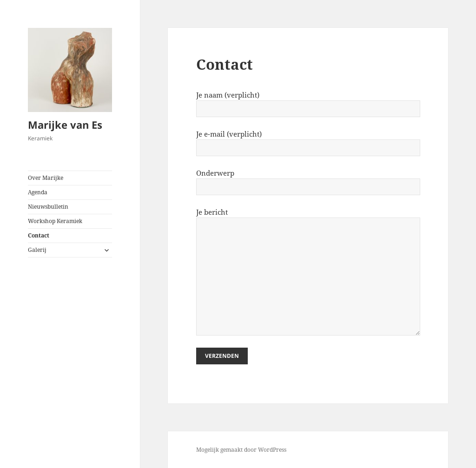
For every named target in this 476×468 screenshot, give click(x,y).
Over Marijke (46, 178)
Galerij (37, 250)
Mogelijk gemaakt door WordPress (241, 450)
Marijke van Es (65, 125)
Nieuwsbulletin (48, 207)
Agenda (38, 192)
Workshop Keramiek (55, 221)
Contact (39, 235)
